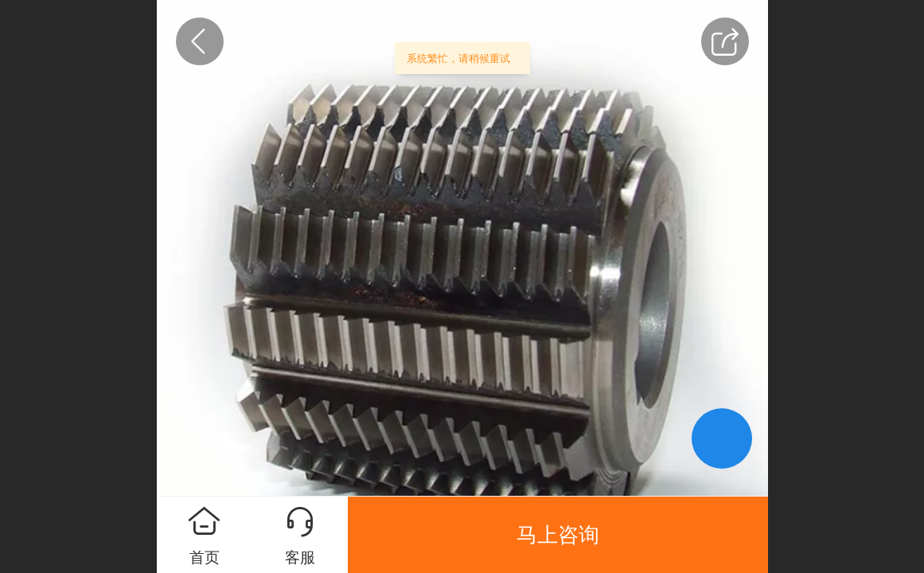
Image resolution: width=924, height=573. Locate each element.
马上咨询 (558, 535)
